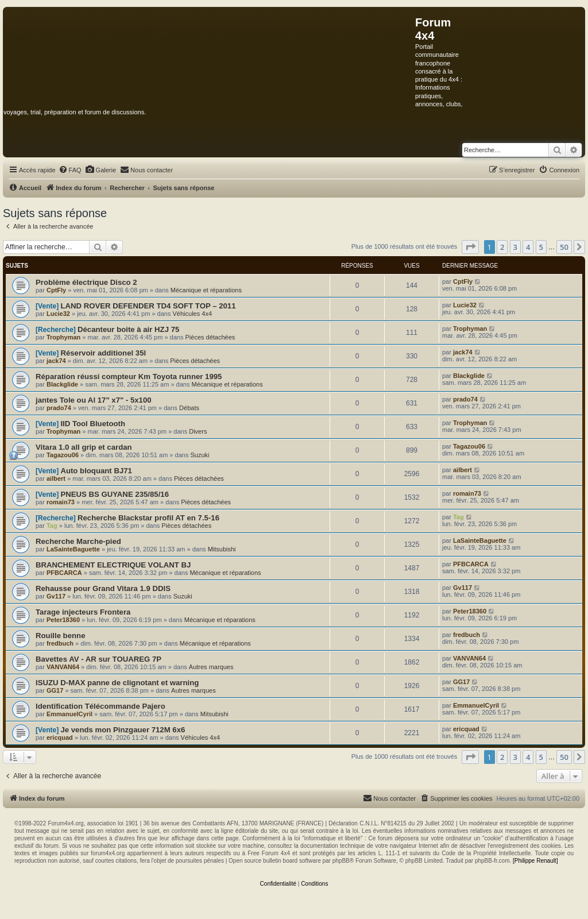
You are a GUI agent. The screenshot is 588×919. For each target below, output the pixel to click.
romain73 (61, 502)
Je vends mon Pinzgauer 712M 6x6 (123, 730)
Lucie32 (58, 314)
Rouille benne (60, 636)
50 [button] (564, 247)
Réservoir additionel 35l (103, 353)
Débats (189, 408)
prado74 (59, 408)
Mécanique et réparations (206, 290)
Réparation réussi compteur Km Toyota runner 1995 (129, 377)
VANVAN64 (63, 667)
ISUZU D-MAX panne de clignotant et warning (117, 683)
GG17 (55, 690)
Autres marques (211, 667)
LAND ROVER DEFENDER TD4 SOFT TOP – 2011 (148, 306)
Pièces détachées (210, 337)
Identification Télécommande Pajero (100, 706)
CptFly (56, 290)
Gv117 (56, 596)
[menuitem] (70, 170)
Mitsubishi (222, 549)
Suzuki (200, 455)
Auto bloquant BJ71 (96, 471)
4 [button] (528, 247)
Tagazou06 (63, 455)
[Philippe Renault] (535, 861)
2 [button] (502, 247)
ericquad (60, 737)
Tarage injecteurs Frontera (83, 612)
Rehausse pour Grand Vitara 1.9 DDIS (103, 588)
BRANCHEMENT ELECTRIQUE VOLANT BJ (113, 565)
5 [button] (541, 247)
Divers (198, 431)
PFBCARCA (64, 573)
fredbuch (60, 643)
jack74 (56, 361)
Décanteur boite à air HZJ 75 (128, 329)
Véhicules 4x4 (193, 314)
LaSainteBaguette (73, 549)
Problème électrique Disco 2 (86, 282)
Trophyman (63, 337)
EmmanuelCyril (69, 714)
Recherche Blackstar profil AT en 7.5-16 (148, 518)
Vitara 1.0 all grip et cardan (84, 447)
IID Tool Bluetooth (93, 424)
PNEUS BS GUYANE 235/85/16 (115, 494)
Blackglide (62, 384)
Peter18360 (63, 620)
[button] (470, 247)
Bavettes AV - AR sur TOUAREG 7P (98, 659)
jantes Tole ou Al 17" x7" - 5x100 (94, 400)
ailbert (56, 478)
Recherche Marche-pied (78, 541)
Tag (52, 526)
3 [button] (515, 247)
